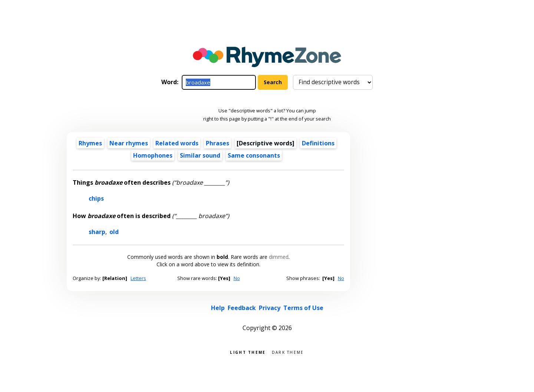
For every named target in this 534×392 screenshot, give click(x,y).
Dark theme (288, 352)
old (114, 232)
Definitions (318, 143)
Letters (138, 278)
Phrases (217, 143)
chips (96, 198)
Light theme (248, 352)
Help (218, 308)
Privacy (270, 308)
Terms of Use (303, 308)
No (237, 278)
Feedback (242, 308)
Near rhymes (129, 143)
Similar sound (200, 155)
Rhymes (90, 143)
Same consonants (254, 155)
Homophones (153, 155)
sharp (97, 232)
